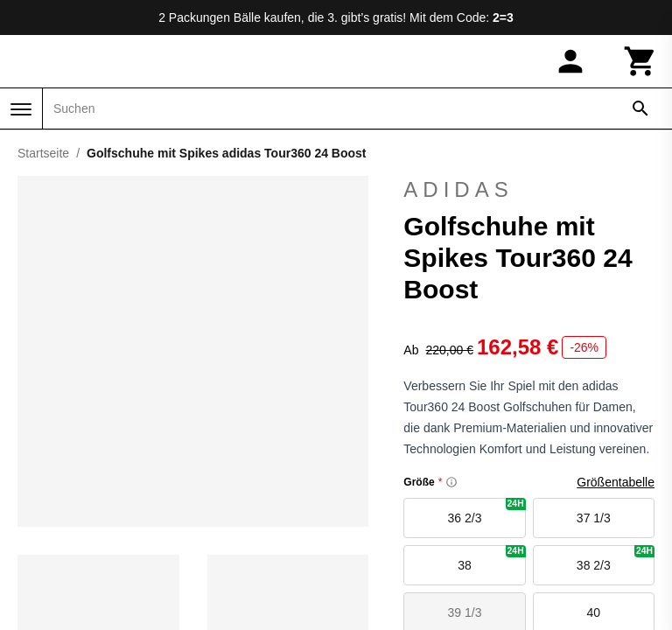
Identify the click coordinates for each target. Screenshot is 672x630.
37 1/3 (594, 518)
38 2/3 (616, 559)
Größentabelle (616, 482)
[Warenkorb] (640, 61)
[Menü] (21, 109)
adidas (529, 190)
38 (491, 559)
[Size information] (451, 482)
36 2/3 (487, 511)
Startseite (43, 153)
